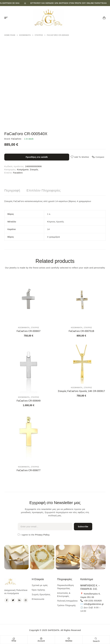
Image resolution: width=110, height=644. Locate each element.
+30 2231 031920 (93, 601)
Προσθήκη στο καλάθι (37, 157)
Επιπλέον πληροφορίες (44, 190)
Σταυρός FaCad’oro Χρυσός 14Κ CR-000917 (81, 391)
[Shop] (14, 639)
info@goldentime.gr (94, 604)
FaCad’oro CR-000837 (29, 331)
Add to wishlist (82, 157)
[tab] (12, 191)
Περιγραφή (12, 190)
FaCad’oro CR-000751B (81, 331)
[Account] (41, 639)
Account (41, 641)
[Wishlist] (69, 639)
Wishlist (69, 641)
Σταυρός (39, 35)
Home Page (10, 35)
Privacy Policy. (42, 535)
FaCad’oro (16, 139)
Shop (14, 641)
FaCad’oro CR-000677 (29, 470)
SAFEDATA (53, 630)
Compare (100, 157)
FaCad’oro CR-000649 (29, 401)
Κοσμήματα (25, 35)
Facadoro (18, 173)
